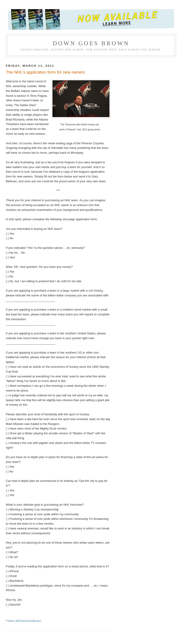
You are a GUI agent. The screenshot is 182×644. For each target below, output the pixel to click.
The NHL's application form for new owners (45, 72)
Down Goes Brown (91, 43)
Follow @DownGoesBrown (24, 621)
